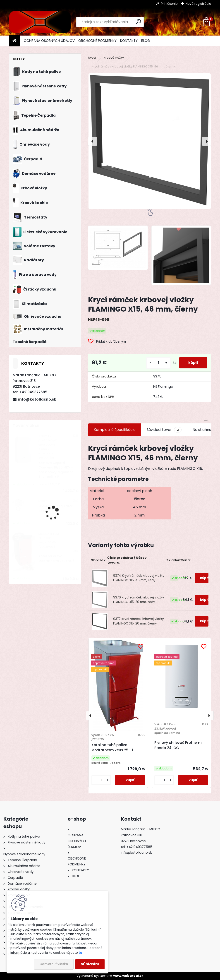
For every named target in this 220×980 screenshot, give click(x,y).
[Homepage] (14, 41)
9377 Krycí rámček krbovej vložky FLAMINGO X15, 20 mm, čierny (139, 621)
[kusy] (158, 363)
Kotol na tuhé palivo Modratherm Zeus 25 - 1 (112, 747)
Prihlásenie (169, 4)
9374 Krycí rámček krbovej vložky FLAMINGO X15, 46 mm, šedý (139, 578)
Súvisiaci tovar (164, 430)
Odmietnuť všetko (54, 964)
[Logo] (40, 22)
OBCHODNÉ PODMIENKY (97, 41)
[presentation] (93, 141)
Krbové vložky (114, 58)
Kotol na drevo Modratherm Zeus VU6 (56, 558)
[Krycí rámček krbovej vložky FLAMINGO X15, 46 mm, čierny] (149, 141)
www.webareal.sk (128, 976)
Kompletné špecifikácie (115, 430)
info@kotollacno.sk (37, 399)
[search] (138, 22)
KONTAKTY (129, 41)
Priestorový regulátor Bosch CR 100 (56, 508)
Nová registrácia (198, 4)
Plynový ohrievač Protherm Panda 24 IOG (178, 745)
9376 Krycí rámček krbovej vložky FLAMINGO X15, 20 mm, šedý (139, 600)
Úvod (92, 58)
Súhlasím (90, 964)
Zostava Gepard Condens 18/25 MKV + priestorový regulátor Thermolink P (56, 470)
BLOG (146, 41)
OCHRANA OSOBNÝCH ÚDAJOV (49, 41)
